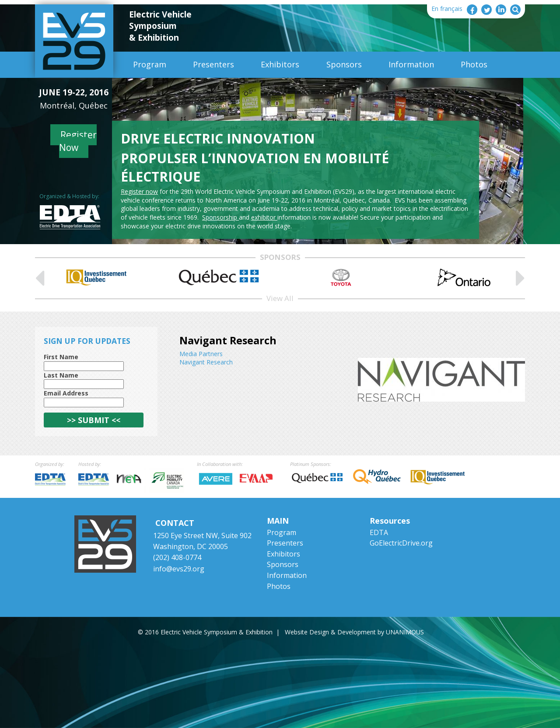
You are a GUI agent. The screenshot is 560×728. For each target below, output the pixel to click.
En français (447, 9)
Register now (139, 191)
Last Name (61, 375)
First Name (61, 357)
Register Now (78, 141)
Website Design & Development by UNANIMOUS (354, 632)
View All (280, 298)
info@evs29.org (179, 569)
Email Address (66, 393)
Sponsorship (220, 217)
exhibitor (264, 217)
